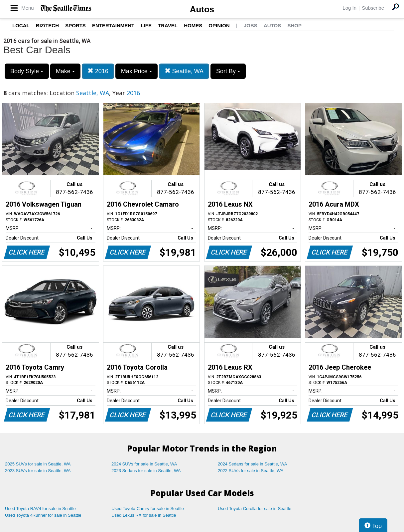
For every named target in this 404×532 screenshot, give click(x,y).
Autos (202, 9)
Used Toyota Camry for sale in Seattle (148, 509)
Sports (75, 25)
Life (146, 25)
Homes (193, 25)
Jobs (251, 25)
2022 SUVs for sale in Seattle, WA (251, 471)
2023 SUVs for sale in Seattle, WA (38, 471)
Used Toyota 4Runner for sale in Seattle (43, 515)
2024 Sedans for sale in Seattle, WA (252, 464)
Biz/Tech (47, 25)
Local (21, 25)
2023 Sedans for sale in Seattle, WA (146, 471)
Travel (168, 25)
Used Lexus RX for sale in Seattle (144, 515)
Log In (349, 8)
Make (65, 71)
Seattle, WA (184, 71)
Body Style (27, 71)
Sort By (228, 71)
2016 (98, 71)
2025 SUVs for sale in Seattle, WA (38, 464)
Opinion (219, 25)
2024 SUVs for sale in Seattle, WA (144, 464)
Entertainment (113, 25)
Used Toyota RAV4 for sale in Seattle (40, 509)
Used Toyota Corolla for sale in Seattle (255, 509)
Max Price (136, 71)
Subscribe (373, 8)
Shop (294, 25)
